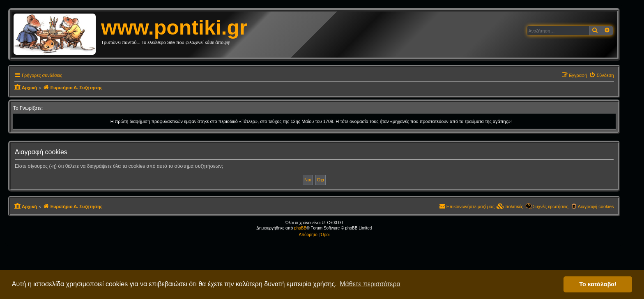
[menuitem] (601, 75)
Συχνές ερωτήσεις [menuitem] (551, 206)
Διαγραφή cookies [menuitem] (596, 206)
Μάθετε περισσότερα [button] (370, 284)
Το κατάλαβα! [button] (598, 284)
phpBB (300, 228)
